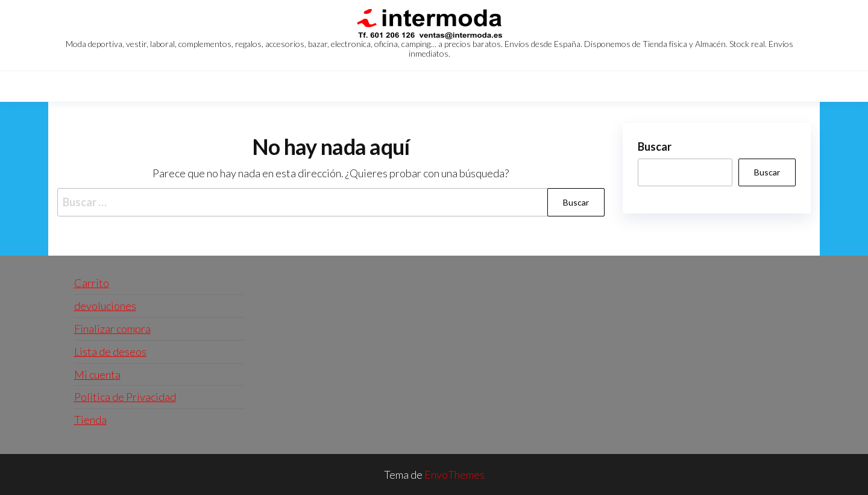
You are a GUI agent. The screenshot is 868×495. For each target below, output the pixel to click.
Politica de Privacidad (125, 397)
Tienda (90, 420)
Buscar (655, 147)
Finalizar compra (112, 329)
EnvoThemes (454, 475)
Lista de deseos (110, 352)
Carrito (92, 283)
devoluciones (105, 306)
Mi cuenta (97, 374)
